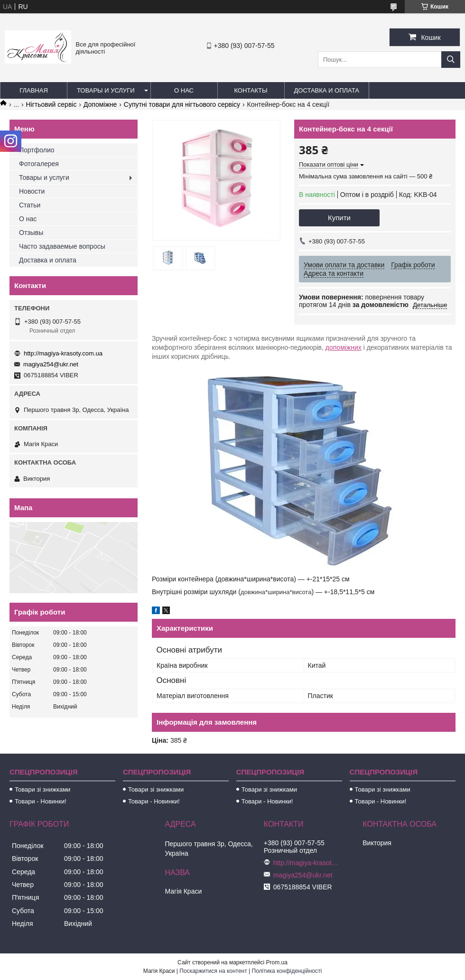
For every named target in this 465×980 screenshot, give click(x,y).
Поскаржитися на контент (213, 971)
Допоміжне (100, 104)
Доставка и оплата (327, 90)
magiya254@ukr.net (51, 364)
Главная (34, 90)
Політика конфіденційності (287, 971)
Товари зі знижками (42, 789)
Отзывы (31, 233)
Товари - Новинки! (41, 801)
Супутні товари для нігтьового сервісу (182, 104)
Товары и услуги (106, 90)
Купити (339, 218)
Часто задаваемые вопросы (62, 246)
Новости (32, 191)
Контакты (251, 90)
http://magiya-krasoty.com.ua (63, 353)
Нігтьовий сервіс (51, 104)
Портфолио (37, 150)
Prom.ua (277, 962)
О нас (184, 90)
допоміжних (344, 347)
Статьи (30, 205)
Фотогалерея (39, 164)
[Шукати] (451, 60)
